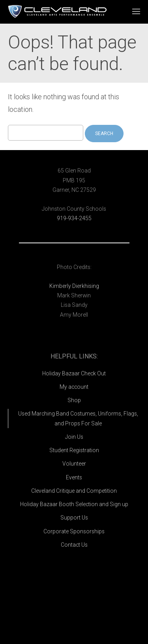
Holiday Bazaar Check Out (74, 373)
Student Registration (74, 450)
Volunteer (74, 464)
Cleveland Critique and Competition (74, 491)
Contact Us (74, 545)
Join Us (74, 437)
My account (74, 387)
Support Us (74, 518)
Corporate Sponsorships (74, 531)
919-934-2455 (74, 218)
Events (74, 477)
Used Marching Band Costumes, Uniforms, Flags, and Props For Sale (78, 418)
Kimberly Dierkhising (74, 286)
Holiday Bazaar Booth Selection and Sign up (74, 504)
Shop (74, 400)
